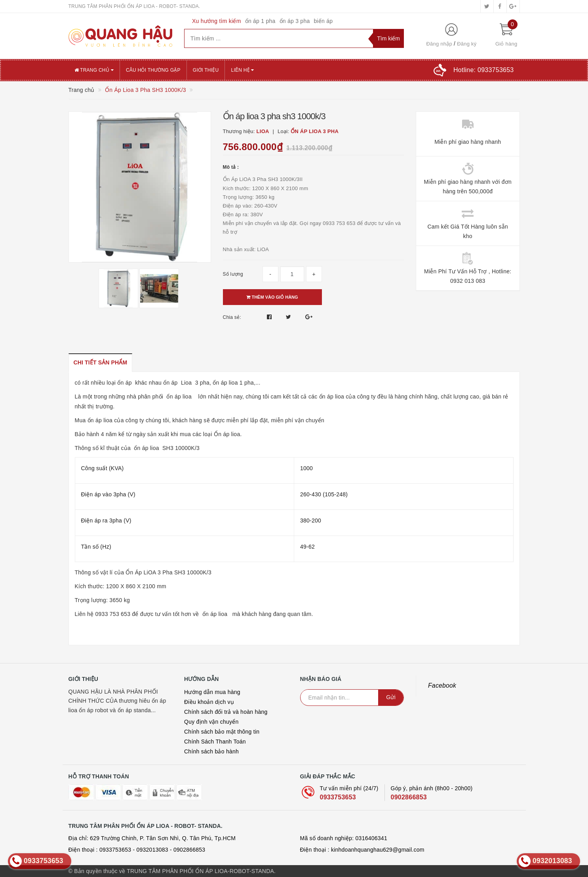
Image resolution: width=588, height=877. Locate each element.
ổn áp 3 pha (295, 21)
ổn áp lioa (179, 397)
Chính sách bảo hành (211, 751)
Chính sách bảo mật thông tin (222, 732)
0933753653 (338, 797)
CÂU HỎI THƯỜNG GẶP (153, 70)
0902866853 (409, 797)
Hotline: (483, 70)
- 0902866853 (187, 850)
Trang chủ (94, 70)
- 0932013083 (150, 850)
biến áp (323, 21)
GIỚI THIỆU (206, 70)
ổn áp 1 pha (260, 21)
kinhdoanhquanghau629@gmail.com (378, 850)
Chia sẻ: (232, 317)
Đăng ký (467, 44)
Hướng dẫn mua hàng (212, 692)
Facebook (442, 685)
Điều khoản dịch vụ (209, 702)
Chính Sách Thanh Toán (215, 742)
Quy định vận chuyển (211, 722)
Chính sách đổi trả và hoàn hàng (226, 712)
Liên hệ (242, 70)
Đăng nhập (439, 44)
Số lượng (233, 274)
